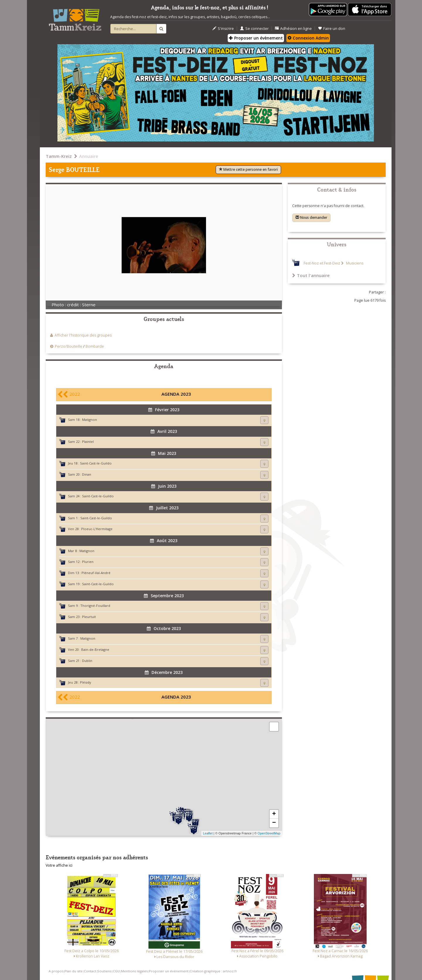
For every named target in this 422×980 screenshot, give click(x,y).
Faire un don (332, 29)
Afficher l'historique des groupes (83, 335)
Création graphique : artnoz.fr (213, 971)
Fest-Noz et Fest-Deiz (322, 263)
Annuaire (89, 156)
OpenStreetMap (269, 833)
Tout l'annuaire (311, 275)
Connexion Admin (308, 38)
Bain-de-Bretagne (95, 649)
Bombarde (95, 346)
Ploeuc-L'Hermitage (97, 529)
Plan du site (74, 971)
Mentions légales (134, 971)
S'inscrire (223, 29)
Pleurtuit (89, 617)
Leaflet (208, 833)
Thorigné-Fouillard (95, 606)
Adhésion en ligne (293, 29)
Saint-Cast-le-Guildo (96, 463)
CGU (116, 971)
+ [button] (274, 814)
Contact (90, 971)
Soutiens (104, 971)
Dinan (87, 474)
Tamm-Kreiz (59, 156)
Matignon (90, 420)
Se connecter (254, 29)
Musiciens (354, 263)
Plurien (88, 562)
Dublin (87, 661)
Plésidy (86, 682)
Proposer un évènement (256, 38)
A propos (56, 971)
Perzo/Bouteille (69, 346)
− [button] (274, 823)
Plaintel (88, 442)
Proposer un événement (169, 971)
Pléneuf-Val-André (96, 573)
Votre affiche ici (59, 865)
